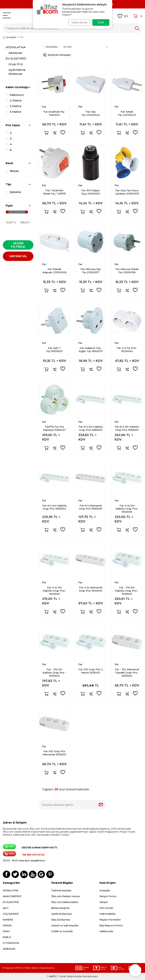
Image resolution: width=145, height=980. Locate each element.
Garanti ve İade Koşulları (65, 925)
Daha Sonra (79, 22)
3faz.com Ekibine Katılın (65, 902)
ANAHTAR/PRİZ (12, 896)
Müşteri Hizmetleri (110, 920)
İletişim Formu (108, 896)
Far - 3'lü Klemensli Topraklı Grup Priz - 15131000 (127, 673)
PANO (6, 931)
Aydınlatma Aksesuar (17, 72)
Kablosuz (15, 95)
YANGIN (7, 925)
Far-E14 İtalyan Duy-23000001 (91, 192)
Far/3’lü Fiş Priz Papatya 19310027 (54, 428)
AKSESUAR (9, 949)
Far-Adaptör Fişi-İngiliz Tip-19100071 (91, 350)
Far (44, 107)
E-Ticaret (61, 976)
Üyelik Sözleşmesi (61, 914)
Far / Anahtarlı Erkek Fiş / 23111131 (54, 192)
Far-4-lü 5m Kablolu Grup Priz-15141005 (127, 509)
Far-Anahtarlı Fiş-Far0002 (54, 113)
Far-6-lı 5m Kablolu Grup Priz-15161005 (91, 428)
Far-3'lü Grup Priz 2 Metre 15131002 (91, 671)
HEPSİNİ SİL (18, 257)
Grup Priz (16, 64)
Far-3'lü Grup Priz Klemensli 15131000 (54, 753)
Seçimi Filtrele (18, 245)
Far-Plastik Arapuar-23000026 (54, 271)
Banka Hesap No (60, 908)
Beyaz (12, 171)
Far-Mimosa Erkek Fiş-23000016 (127, 271)
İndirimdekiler (108, 914)
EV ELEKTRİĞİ (16, 58)
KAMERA (8, 920)
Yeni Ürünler (106, 908)
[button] (135, 970)
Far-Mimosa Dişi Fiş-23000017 (91, 271)
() (123, 16)
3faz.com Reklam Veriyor (66, 896)
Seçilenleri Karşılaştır (57, 55)
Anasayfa (10, 37)
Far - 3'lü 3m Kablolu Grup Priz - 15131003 (54, 673)
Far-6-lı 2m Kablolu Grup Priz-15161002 (54, 507)
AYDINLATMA (16, 47)
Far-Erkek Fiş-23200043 (127, 113)
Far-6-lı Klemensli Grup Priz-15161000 (91, 507)
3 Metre (13, 106)
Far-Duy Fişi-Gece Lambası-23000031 (127, 192)
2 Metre (14, 100)
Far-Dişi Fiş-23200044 (91, 113)
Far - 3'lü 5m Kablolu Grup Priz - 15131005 (127, 591)
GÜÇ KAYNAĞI (11, 914)
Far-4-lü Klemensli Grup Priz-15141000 (91, 589)
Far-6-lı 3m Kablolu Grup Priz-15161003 (127, 428)
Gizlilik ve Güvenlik (62, 931)
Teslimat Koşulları (61, 890)
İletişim (104, 902)
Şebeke (13, 192)
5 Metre (13, 112)
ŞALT (6, 908)
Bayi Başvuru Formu (111, 925)
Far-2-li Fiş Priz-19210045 (127, 350)
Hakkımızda (106, 931)
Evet (101, 22)
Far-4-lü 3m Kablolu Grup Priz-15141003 (54, 591)
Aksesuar (15, 53)
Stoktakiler (50, 47)
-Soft (51, 976)
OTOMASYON (11, 943)
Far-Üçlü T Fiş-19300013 (54, 350)
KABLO (7, 937)
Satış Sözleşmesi (61, 920)
